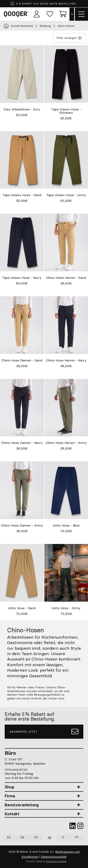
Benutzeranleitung (22, 805)
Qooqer (17, 14)
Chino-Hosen (66, 26)
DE (50, 837)
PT (77, 837)
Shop (10, 787)
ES (9, 837)
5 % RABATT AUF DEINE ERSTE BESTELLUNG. (44, 4)
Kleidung (45, 26)
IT (63, 837)
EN (22, 837)
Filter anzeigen (69, 38)
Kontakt (12, 814)
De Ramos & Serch (56, 861)
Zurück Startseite (18, 26)
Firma (10, 796)
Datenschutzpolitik (54, 857)
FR (36, 837)
